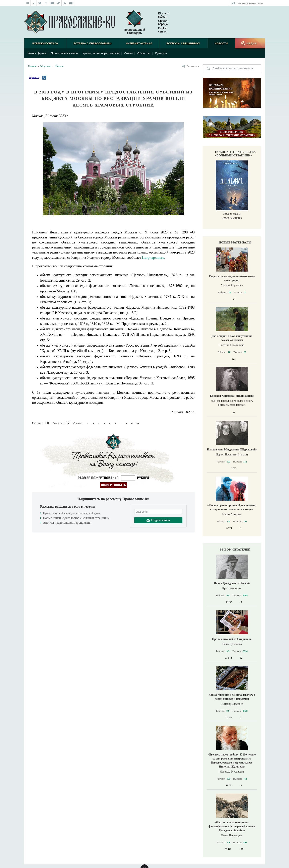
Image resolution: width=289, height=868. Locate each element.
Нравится (34, 77)
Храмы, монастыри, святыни (101, 53)
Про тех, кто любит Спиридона (232, 639)
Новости (221, 43)
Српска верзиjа (160, 22)
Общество (144, 53)
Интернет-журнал (139, 43)
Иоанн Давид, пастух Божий (232, 583)
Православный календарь (134, 22)
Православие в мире (64, 53)
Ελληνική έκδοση (161, 15)
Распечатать (193, 66)
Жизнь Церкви (37, 53)
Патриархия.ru (153, 258)
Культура (161, 53)
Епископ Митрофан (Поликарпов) (232, 396)
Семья (129, 53)
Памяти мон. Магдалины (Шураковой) (232, 450)
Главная (32, 66)
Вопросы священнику (183, 43)
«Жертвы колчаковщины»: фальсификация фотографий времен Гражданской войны (232, 826)
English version (160, 30)
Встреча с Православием (93, 43)
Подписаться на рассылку (250, 3)
